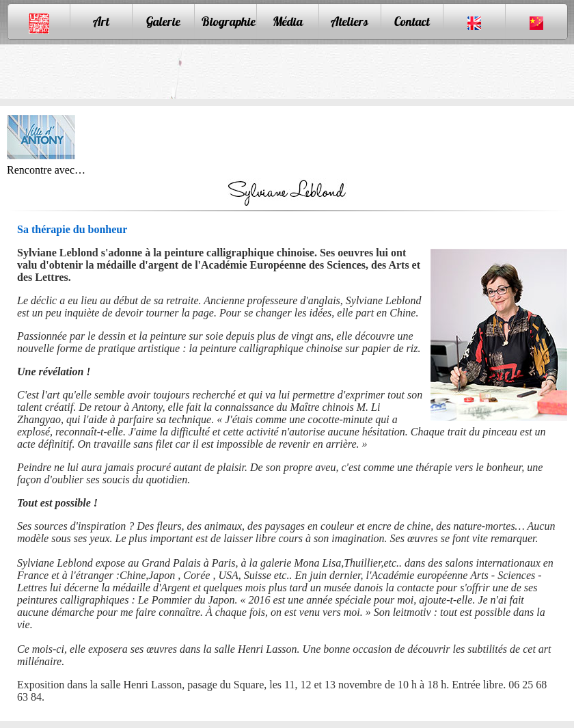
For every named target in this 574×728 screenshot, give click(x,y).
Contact (412, 22)
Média (288, 22)
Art (101, 22)
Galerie (163, 22)
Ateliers (350, 22)
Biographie (229, 22)
